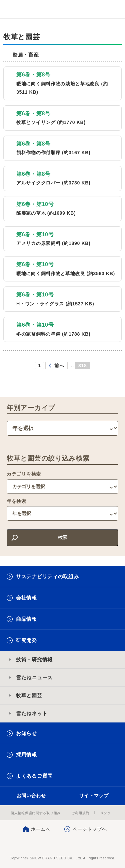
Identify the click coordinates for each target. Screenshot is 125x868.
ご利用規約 (81, 813)
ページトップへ (90, 829)
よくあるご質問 (34, 776)
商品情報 (26, 619)
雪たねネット (32, 713)
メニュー (114, 9)
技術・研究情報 (34, 659)
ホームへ (41, 829)
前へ (59, 366)
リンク (106, 813)
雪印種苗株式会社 (62, 845)
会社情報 (26, 598)
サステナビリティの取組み (47, 576)
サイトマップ (94, 796)
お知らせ (26, 733)
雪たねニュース (34, 677)
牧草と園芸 (29, 695)
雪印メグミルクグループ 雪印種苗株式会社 (19, 9)
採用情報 (26, 755)
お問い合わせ (31, 796)
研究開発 (26, 640)
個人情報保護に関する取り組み (36, 813)
